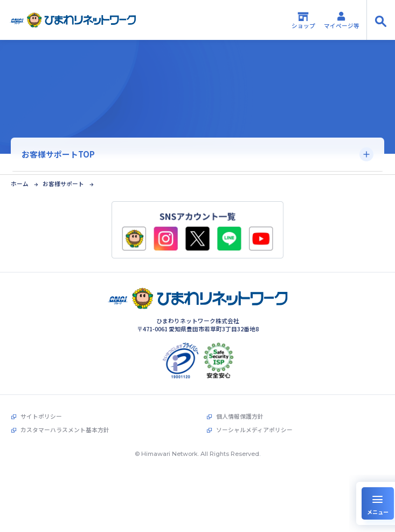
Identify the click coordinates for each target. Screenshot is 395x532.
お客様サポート (63, 182)
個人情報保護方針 (240, 414)
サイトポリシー (41, 414)
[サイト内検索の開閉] (381, 20)
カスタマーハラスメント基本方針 (65, 428)
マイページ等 (342, 20)
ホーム (20, 182)
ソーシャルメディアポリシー (254, 428)
